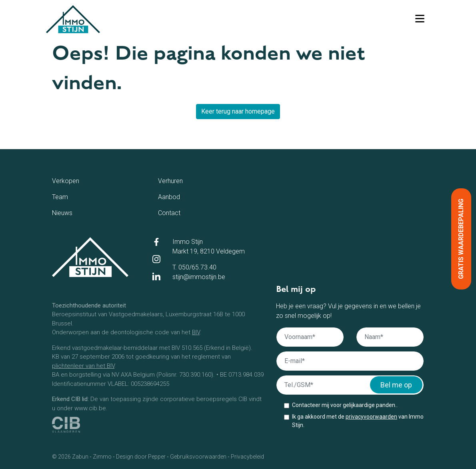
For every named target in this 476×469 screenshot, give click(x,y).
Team (70, 196)
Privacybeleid (247, 457)
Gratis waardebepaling (461, 239)
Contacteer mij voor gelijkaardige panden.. (345, 405)
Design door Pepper (141, 457)
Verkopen (81, 180)
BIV (196, 332)
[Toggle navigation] (420, 19)
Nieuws (74, 212)
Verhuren (185, 180)
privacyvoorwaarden (371, 417)
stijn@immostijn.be (199, 277)
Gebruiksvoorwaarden (198, 457)
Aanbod (182, 196)
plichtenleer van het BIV (83, 366)
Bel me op (396, 385)
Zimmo (102, 457)
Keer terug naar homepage (238, 111)
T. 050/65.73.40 (194, 267)
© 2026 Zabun (70, 457)
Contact (182, 212)
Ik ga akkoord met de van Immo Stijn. (358, 421)
